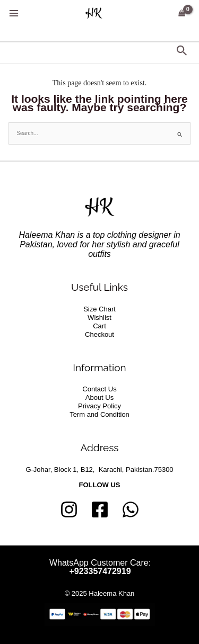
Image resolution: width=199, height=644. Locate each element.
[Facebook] (100, 509)
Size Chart (99, 309)
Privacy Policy (99, 406)
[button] (182, 51)
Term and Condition (99, 414)
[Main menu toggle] (14, 14)
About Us (99, 397)
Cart (99, 326)
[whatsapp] (131, 509)
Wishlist (99, 317)
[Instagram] (69, 509)
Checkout (99, 334)
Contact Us (99, 389)
